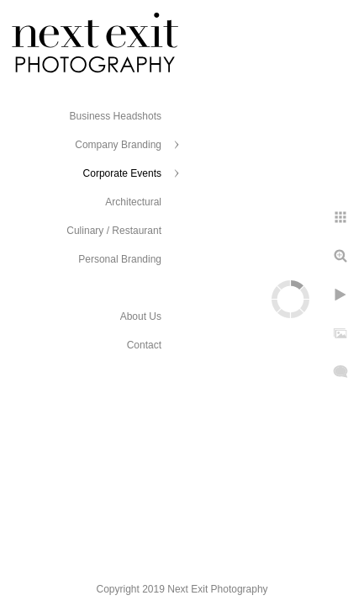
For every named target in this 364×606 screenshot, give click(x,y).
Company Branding (118, 145)
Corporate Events (122, 173)
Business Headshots (116, 116)
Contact (144, 345)
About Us (141, 316)
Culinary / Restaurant (114, 231)
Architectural (133, 202)
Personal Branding (120, 259)
